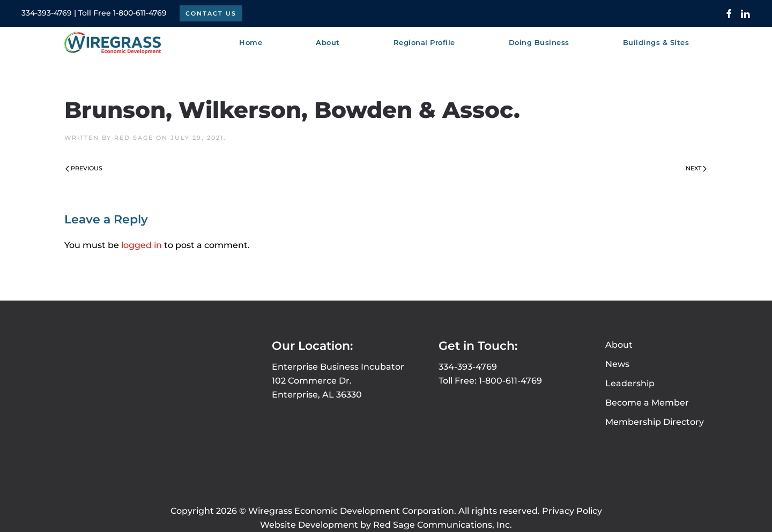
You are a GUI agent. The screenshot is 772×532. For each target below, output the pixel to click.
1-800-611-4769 (140, 13)
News (617, 364)
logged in (142, 245)
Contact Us (211, 13)
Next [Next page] (696, 168)
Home (251, 42)
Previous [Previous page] (84, 168)
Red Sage (134, 138)
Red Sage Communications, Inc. (443, 525)
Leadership (630, 383)
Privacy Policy (572, 511)
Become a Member (647, 403)
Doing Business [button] (539, 42)
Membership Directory (655, 422)
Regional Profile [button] (424, 42)
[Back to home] (113, 43)
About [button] (328, 42)
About (619, 345)
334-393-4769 (47, 13)
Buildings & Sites (656, 42)
